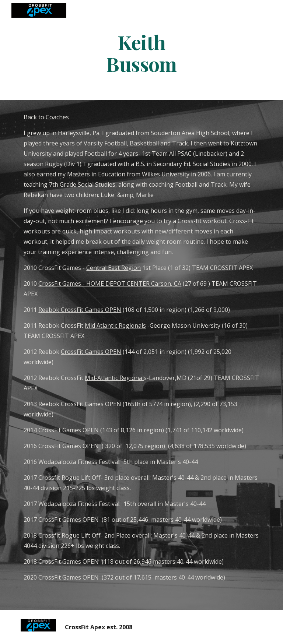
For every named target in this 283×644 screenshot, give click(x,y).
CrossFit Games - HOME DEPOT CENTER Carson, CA (110, 284)
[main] (141, 53)
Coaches (57, 117)
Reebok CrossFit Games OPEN (80, 310)
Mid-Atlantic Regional (114, 378)
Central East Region (113, 268)
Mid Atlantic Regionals (115, 325)
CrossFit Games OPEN (91, 352)
